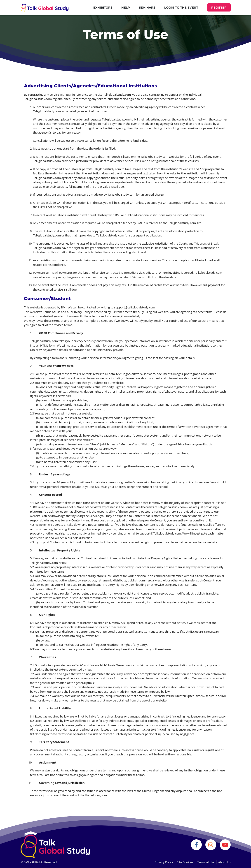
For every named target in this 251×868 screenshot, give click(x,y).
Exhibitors (103, 7)
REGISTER (219, 7)
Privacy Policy (164, 862)
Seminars (147, 7)
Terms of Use (206, 862)
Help (126, 7)
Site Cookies (185, 862)
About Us (224, 862)
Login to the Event (181, 7)
